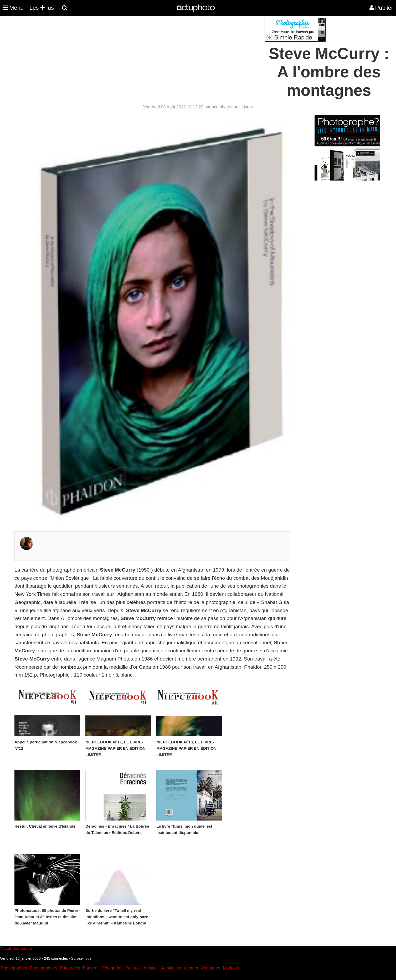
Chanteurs (210, 968)
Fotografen (112, 968)
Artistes (150, 968)
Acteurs (191, 968)
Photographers (43, 968)
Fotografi (91, 968)
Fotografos (70, 968)
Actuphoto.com (18, 949)
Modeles (231, 968)
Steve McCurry (117, 570)
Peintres (133, 968)
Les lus (42, 8)
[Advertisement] (166, 55)
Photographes (14, 968)
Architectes (171, 968)
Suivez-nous (81, 958)
